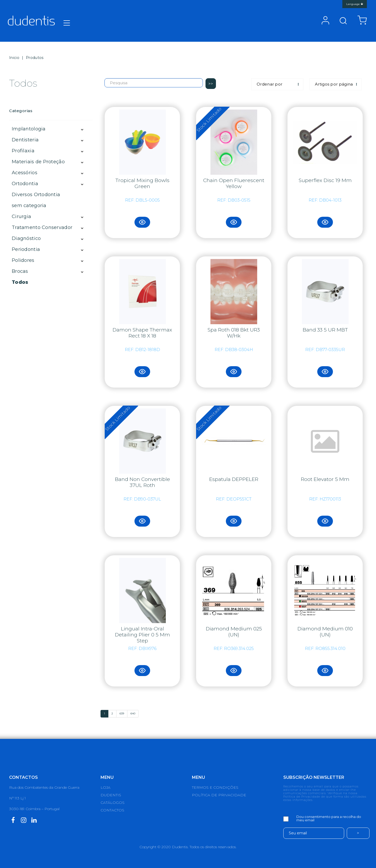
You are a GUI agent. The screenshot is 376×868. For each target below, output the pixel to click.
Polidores (23, 260)
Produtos (35, 58)
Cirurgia (21, 216)
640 (133, 713)
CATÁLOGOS (113, 803)
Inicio (14, 58)
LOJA (105, 787)
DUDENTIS (111, 795)
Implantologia (29, 129)
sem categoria (29, 206)
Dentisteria (25, 140)
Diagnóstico (26, 238)
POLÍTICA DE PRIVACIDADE (219, 795)
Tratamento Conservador (42, 227)
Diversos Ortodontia (36, 195)
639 (122, 713)
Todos (20, 282)
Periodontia (26, 249)
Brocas (20, 271)
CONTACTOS (112, 810)
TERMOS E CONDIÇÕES (215, 787)
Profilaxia (23, 151)
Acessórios (25, 173)
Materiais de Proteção (38, 162)
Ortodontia (25, 184)
